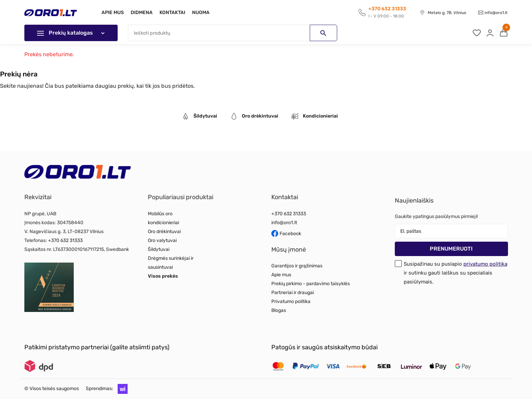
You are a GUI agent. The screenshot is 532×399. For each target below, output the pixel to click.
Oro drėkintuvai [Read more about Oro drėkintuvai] (164, 232)
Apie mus (113, 13)
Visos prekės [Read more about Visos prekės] (163, 276)
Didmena (143, 13)
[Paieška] (233, 33)
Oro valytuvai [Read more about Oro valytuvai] (162, 240)
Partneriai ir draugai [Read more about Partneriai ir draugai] (293, 293)
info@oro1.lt (496, 13)
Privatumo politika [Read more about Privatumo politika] (291, 301)
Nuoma (205, 13)
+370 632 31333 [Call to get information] (387, 9)
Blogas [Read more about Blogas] (279, 310)
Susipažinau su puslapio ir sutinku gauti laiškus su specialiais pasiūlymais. (456, 273)
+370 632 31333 (65, 240)
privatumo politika (485, 264)
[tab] (200, 117)
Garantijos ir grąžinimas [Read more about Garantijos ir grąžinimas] (297, 266)
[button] (121, 389)
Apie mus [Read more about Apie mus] (281, 275)
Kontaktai (175, 13)
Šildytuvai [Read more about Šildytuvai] (159, 249)
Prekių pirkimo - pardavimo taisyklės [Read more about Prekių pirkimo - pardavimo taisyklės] (311, 284)
